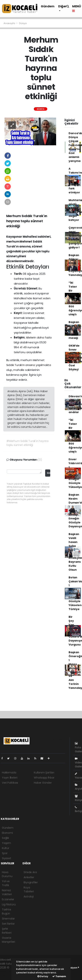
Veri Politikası (10, 783)
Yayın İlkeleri (10, 778)
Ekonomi (7, 833)
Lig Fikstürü (9, 904)
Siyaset (7, 858)
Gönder (48, 473)
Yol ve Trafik (6, 883)
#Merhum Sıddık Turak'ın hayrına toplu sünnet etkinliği (27, 443)
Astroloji (29, 897)
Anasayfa (10, 23)
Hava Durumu (7, 874)
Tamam (59, 976)
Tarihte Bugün (7, 911)
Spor (5, 853)
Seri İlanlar (8, 924)
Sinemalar (8, 919)
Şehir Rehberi (7, 931)
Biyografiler (31, 882)
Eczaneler (8, 899)
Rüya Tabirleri (29, 889)
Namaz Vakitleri (7, 892)
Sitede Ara (30, 872)
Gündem (48, 6)
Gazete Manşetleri (9, 940)
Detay (43, 976)
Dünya (23, 23)
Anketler (29, 877)
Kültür (6, 848)
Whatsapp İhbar (44, 778)
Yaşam (6, 843)
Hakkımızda (9, 773)
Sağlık (5, 838)
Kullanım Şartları (44, 773)
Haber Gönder (43, 783)
